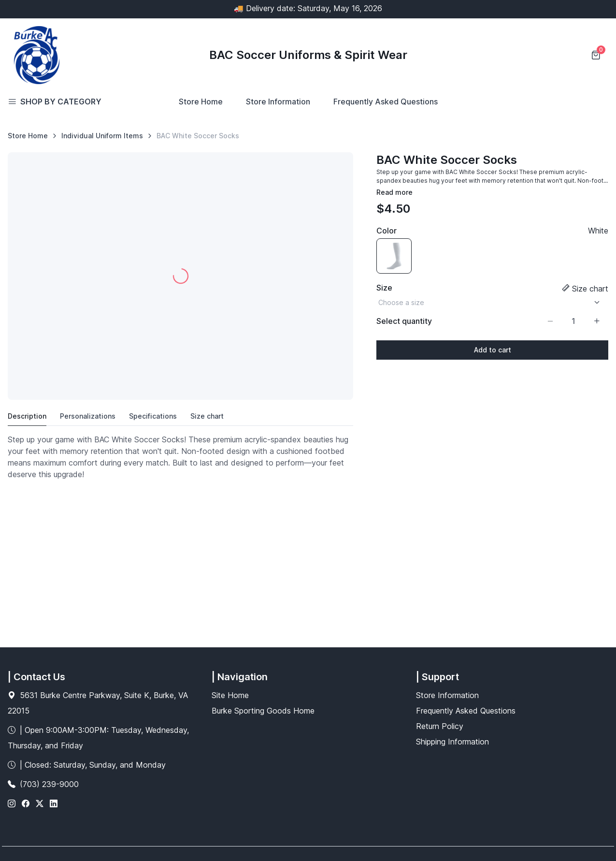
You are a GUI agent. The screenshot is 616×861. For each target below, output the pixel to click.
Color (387, 231)
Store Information (278, 102)
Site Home (230, 695)
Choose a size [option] (401, 302)
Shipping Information (452, 742)
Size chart (590, 289)
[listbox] (492, 302)
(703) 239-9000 (49, 784)
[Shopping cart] (597, 55)
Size (384, 288)
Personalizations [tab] (88, 416)
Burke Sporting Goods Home (263, 711)
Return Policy (440, 726)
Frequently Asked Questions (386, 102)
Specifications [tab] (153, 416)
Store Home (201, 102)
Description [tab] (27, 416)
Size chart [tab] (207, 416)
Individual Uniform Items (102, 136)
